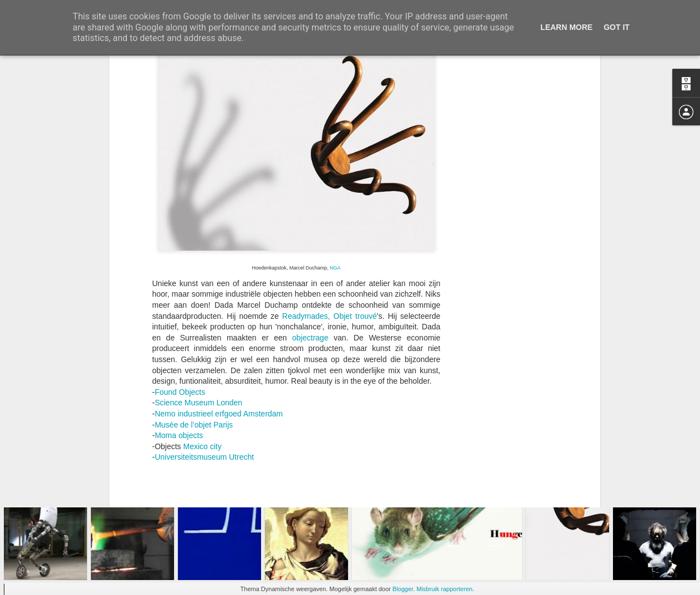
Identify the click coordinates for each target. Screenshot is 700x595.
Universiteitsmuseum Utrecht (204, 364)
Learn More (566, 27)
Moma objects (179, 342)
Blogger (403, 589)
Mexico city (203, 353)
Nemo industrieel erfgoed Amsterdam (219, 321)
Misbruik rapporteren (445, 589)
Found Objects (180, 299)
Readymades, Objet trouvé (329, 222)
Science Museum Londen (198, 309)
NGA (335, 175)
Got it (617, 27)
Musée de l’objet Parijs (194, 331)
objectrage (310, 245)
